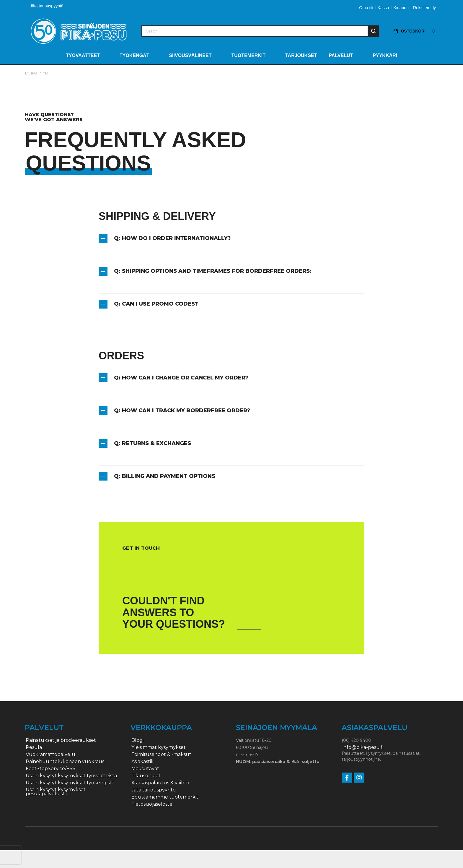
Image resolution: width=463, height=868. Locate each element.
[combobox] (260, 31)
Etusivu (31, 73)
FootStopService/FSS (50, 769)
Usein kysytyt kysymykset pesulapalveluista (56, 792)
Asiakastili (142, 762)
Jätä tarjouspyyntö (47, 6)
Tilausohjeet (146, 776)
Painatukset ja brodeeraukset (61, 740)
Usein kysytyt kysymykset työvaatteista (71, 776)
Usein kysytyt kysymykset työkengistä (70, 783)
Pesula (34, 747)
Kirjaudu (401, 8)
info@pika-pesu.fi (363, 747)
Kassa (383, 8)
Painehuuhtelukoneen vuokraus (65, 762)
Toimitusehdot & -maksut (161, 755)
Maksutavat (145, 769)
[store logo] (79, 31)
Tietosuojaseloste (152, 804)
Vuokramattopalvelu (50, 755)
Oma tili (366, 8)
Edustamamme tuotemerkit (165, 797)
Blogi (137, 740)
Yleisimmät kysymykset (159, 747)
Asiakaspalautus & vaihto (160, 783)
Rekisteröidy (424, 8)
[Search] (373, 31)
